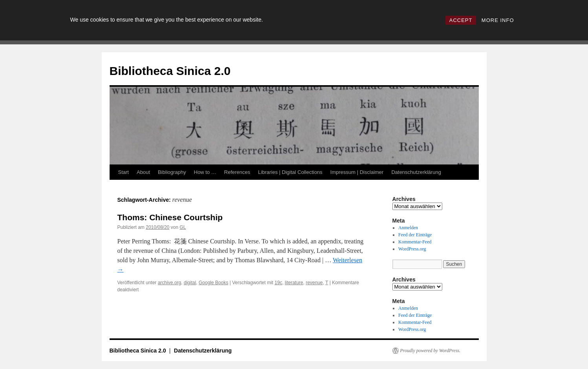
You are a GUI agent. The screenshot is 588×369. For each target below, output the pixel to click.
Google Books (213, 283)
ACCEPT (461, 20)
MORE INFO (498, 20)
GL (183, 227)
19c (278, 283)
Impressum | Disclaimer (357, 172)
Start (124, 172)
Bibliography (172, 172)
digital (190, 283)
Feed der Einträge (415, 235)
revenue (314, 283)
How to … (205, 172)
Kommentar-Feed (415, 242)
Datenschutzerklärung (416, 172)
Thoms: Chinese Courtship (170, 217)
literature (294, 283)
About (143, 172)
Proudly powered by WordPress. (430, 351)
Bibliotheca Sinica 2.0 (170, 71)
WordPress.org (412, 249)
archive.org (169, 283)
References (237, 172)
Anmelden (408, 228)
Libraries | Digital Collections (290, 172)
